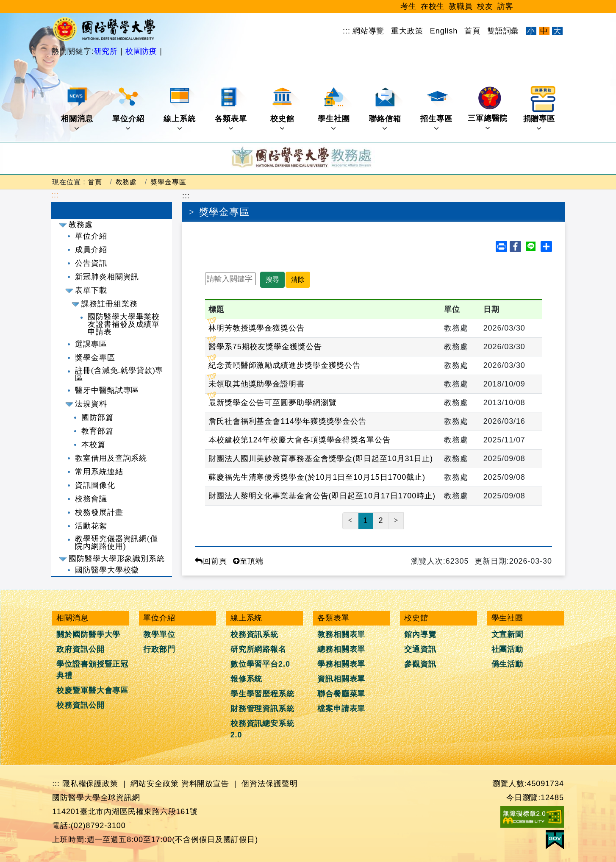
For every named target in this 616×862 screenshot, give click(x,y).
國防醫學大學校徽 (107, 570)
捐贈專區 (540, 109)
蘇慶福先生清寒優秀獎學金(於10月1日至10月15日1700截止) (317, 477)
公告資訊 (91, 263)
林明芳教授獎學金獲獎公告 (257, 328)
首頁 (472, 31)
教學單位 (159, 634)
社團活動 (508, 649)
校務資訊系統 (254, 634)
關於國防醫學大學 (88, 634)
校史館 (285, 109)
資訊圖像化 (95, 485)
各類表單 (232, 109)
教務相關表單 (341, 634)
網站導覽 (369, 31)
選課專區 (91, 344)
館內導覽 (420, 634)
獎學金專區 (168, 182)
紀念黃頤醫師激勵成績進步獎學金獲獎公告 (284, 365)
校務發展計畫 (99, 512)
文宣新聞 (508, 634)
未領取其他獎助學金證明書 (257, 384)
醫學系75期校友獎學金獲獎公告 (265, 347)
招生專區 (437, 109)
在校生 (433, 6)
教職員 (461, 6)
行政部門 (159, 649)
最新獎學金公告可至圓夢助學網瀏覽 (272, 403)
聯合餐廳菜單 (341, 694)
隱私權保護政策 (90, 784)
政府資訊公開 (80, 649)
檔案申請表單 (341, 709)
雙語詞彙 (503, 31)
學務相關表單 (341, 664)
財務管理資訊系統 (262, 709)
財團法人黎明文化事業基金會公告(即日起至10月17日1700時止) (322, 496)
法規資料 (91, 404)
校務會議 (91, 499)
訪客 (505, 6)
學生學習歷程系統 (262, 694)
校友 (485, 6)
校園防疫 (141, 51)
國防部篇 (97, 417)
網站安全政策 (154, 784)
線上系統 (180, 109)
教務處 (126, 182)
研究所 (107, 51)
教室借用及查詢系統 (111, 458)
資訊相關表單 (341, 679)
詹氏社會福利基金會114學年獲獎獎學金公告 (287, 421)
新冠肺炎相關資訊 (107, 277)
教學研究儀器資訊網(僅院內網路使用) (117, 542)
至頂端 (248, 561)
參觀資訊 (420, 664)
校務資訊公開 (80, 705)
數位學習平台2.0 (260, 664)
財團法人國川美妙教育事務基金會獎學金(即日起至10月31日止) (321, 459)
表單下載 (91, 290)
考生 (408, 6)
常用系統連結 (99, 472)
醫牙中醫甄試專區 (107, 390)
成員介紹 (91, 250)
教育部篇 (97, 431)
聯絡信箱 (386, 109)
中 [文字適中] (544, 31)
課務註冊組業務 (109, 304)
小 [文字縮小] (531, 31)
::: (347, 31)
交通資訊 (420, 649)
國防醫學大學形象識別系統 (117, 559)
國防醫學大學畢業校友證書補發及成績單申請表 (124, 324)
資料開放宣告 (205, 784)
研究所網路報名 (258, 649)
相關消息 (78, 109)
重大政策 (407, 31)
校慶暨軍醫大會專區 (92, 690)
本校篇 (93, 445)
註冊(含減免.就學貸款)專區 (119, 374)
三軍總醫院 (488, 109)
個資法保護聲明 (269, 784)
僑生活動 (508, 664)
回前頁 (211, 561)
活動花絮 (91, 526)
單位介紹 (129, 109)
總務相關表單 (341, 649)
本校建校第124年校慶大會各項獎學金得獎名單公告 (300, 440)
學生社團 (334, 109)
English (444, 31)
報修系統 (247, 679)
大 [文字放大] (557, 31)
